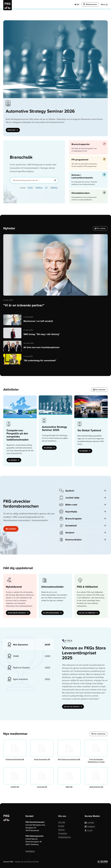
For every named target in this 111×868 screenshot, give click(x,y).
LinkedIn (89, 822)
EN (77, 4)
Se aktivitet (14, 460)
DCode (36, 862)
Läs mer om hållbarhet (88, 613)
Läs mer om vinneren (73, 707)
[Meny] (104, 4)
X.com (89, 830)
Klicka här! (13, 130)
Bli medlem (11, 529)
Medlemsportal (90, 4)
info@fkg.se (30, 851)
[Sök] (55, 180)
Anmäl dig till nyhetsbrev (18, 613)
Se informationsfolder (52, 613)
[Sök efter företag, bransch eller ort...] (34, 180)
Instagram (90, 826)
